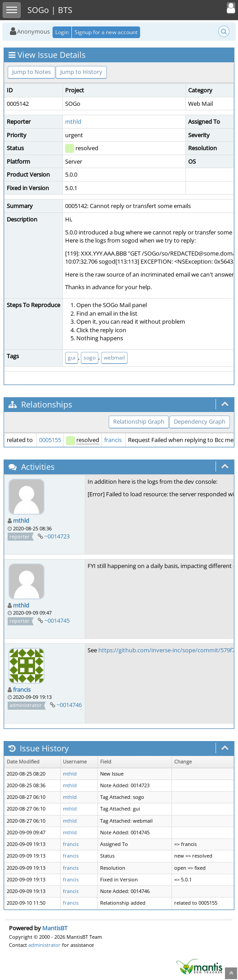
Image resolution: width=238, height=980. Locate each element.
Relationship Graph (139, 421)
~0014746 (69, 705)
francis (113, 440)
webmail (114, 358)
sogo (90, 358)
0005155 (50, 440)
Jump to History (81, 72)
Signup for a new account (106, 32)
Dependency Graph (200, 421)
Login (62, 32)
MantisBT (55, 928)
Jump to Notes (31, 72)
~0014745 (57, 620)
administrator (44, 945)
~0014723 (57, 536)
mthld (73, 121)
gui (72, 358)
